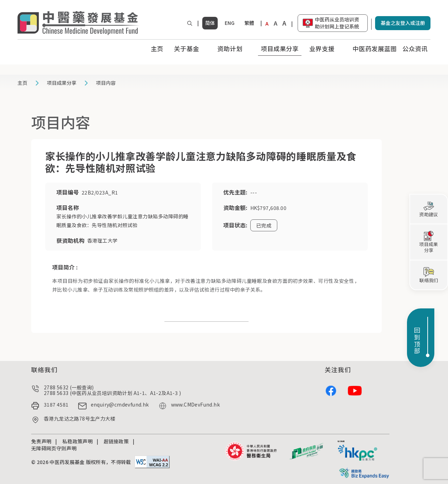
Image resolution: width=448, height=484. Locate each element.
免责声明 (41, 441)
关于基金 (186, 49)
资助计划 (230, 49)
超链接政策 (116, 441)
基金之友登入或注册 (403, 23)
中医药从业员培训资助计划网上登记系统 (337, 23)
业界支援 (322, 49)
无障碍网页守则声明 (54, 448)
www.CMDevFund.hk (195, 405)
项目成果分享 (280, 49)
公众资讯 (415, 49)
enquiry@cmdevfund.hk (120, 405)
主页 (157, 49)
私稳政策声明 (77, 441)
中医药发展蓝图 (375, 49)
